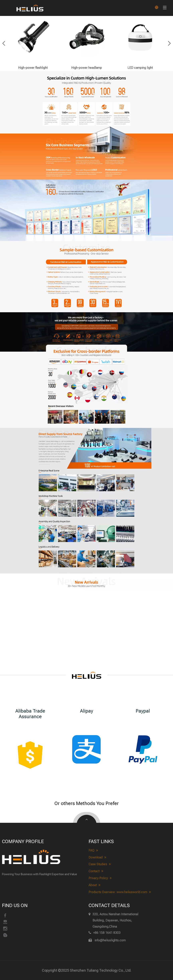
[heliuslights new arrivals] (86, 582)
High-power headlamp (87, 68)
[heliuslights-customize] (86, 277)
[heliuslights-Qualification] (86, 210)
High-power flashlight (33, 68)
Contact (96, 871)
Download (97, 857)
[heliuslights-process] (86, 335)
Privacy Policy (100, 878)
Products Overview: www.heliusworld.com (120, 892)
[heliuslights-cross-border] (86, 392)
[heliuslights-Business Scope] (86, 153)
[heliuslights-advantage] (86, 99)
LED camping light (140, 68)
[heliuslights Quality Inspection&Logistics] (86, 546)
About (94, 885)
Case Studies (100, 864)
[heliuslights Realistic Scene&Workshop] (86, 494)
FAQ (93, 850)
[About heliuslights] (86, 448)
